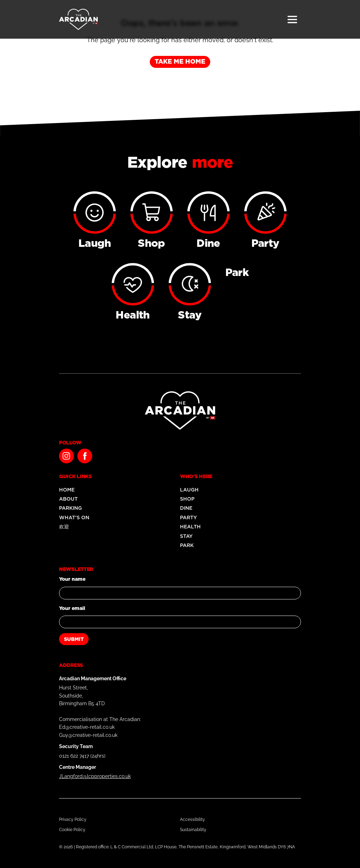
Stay (186, 536)
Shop (187, 499)
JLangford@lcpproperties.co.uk (95, 776)
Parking (70, 508)
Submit (74, 639)
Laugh (189, 490)
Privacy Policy (73, 819)
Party (188, 517)
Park (187, 545)
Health (190, 527)
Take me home (180, 61)
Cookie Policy (72, 830)
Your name (72, 579)
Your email (72, 608)
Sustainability (193, 830)
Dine (186, 508)
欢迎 (64, 527)
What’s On (74, 517)
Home (67, 490)
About (68, 499)
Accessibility (192, 819)
